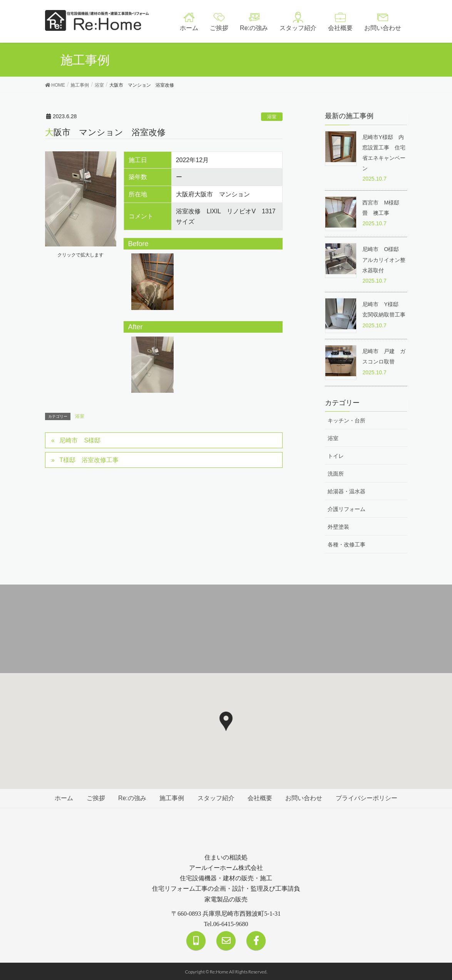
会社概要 (261, 798)
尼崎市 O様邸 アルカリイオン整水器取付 (384, 260)
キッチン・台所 (347, 420)
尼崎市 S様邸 (80, 440)
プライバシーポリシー (368, 798)
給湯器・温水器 (347, 491)
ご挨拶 (95, 798)
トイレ (336, 455)
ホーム (62, 798)
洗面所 (336, 473)
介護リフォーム (347, 509)
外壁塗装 (338, 526)
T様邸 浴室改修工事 (89, 460)
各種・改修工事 (347, 544)
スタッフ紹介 (216, 798)
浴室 (272, 117)
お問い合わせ (305, 798)
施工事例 (172, 798)
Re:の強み (131, 798)
